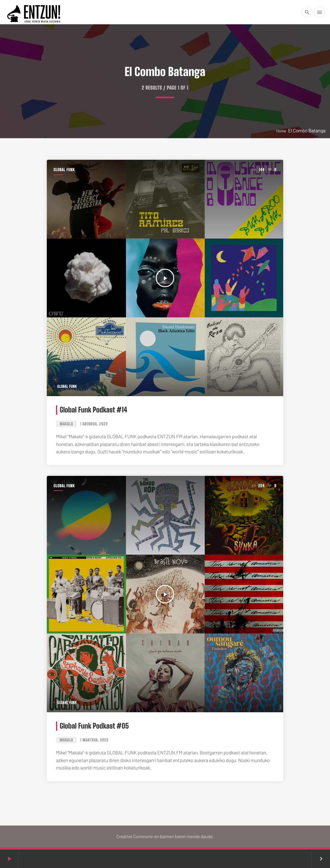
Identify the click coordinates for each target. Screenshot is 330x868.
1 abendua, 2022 (94, 424)
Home (281, 131)
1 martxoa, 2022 (95, 740)
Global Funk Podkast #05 (94, 726)
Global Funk (64, 170)
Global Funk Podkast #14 (93, 410)
